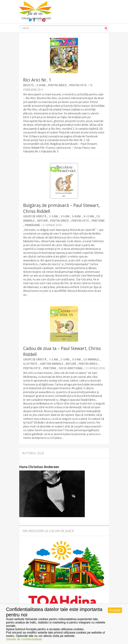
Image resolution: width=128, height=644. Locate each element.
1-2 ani (54, 359)
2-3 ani (54, 216)
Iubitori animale (52, 364)
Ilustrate (30, 364)
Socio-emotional (71, 368)
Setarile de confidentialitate (24, 639)
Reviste (29, 85)
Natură (42, 221)
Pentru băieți (57, 85)
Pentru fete (78, 85)
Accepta (115, 610)
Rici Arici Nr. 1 (37, 80)
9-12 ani (89, 216)
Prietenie (98, 221)
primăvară (32, 225)
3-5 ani (65, 216)
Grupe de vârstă (35, 216)
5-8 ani (41, 85)
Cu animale (91, 359)
